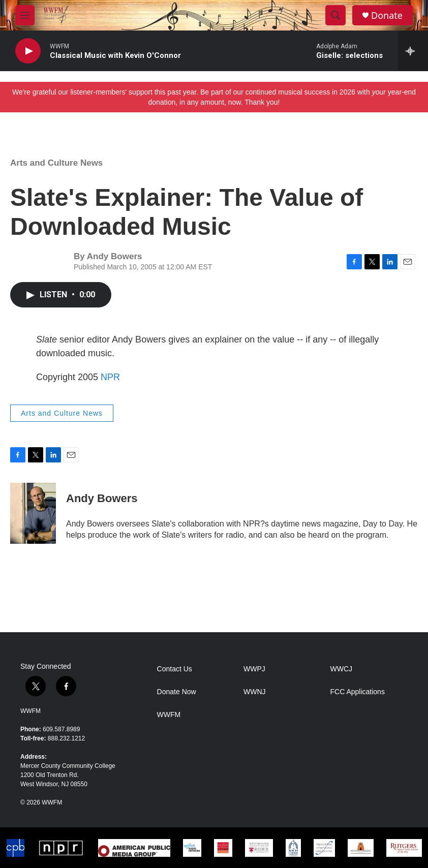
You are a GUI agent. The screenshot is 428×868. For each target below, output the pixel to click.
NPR (110, 377)
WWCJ (342, 669)
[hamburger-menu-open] (25, 15)
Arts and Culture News (56, 163)
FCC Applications (358, 692)
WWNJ (255, 692)
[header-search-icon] (335, 15)
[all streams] (413, 51)
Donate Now (177, 692)
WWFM (30, 711)
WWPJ (254, 669)
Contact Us (175, 669)
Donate (387, 15)
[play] (28, 51)
